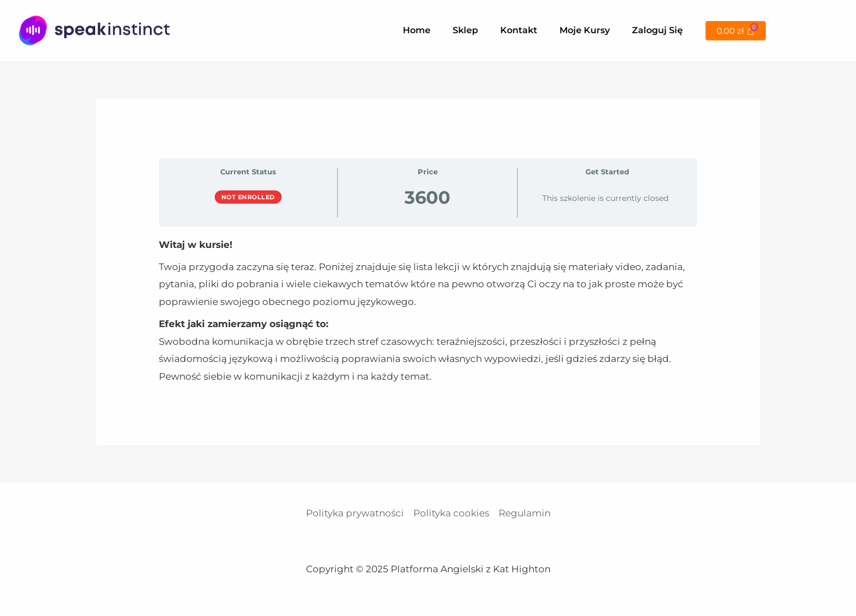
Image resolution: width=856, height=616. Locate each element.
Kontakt (519, 30)
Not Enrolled (248, 197)
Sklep (465, 30)
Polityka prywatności (355, 513)
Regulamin (525, 513)
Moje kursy (585, 30)
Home (417, 30)
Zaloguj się (657, 30)
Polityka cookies (451, 513)
